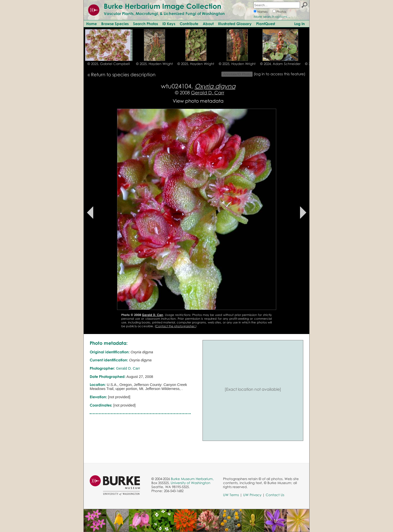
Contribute (189, 24)
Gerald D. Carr (208, 92)
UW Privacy (252, 495)
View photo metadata (198, 101)
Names (263, 12)
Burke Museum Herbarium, (192, 479)
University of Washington (190, 483)
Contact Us (275, 495)
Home (91, 24)
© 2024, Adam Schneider (280, 64)
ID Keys (169, 24)
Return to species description (123, 74)
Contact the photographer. (176, 326)
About (208, 24)
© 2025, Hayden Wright (155, 64)
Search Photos (145, 24)
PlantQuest (266, 24)
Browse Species (115, 24)
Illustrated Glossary (235, 24)
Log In (300, 24)
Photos (281, 12)
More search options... (272, 17)
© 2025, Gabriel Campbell (109, 64)
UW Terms (231, 495)
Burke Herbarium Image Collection (163, 6)
